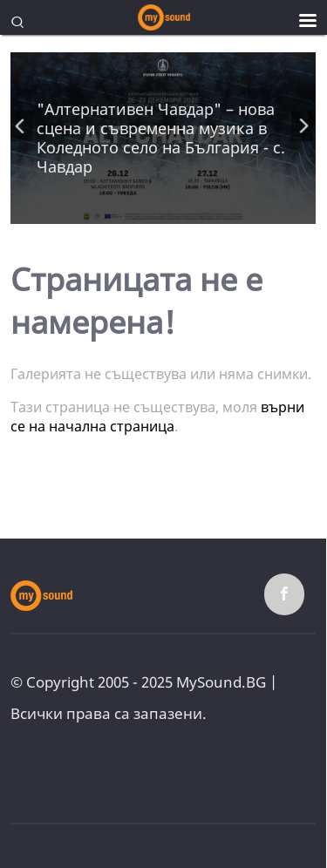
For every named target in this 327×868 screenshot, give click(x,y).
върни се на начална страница (157, 417)
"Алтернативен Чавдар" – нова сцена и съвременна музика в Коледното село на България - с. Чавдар (161, 138)
